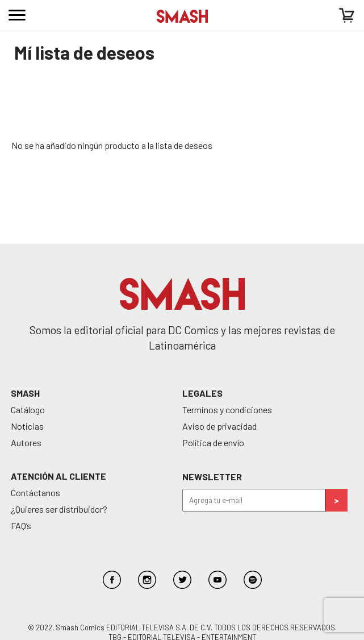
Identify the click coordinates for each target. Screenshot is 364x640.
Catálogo (28, 410)
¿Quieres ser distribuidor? (59, 509)
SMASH (25, 393)
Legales (202, 393)
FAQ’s (21, 525)
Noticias (27, 426)
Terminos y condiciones (227, 410)
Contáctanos (35, 493)
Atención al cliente (58, 476)
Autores (26, 442)
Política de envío (213, 442)
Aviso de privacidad (219, 426)
